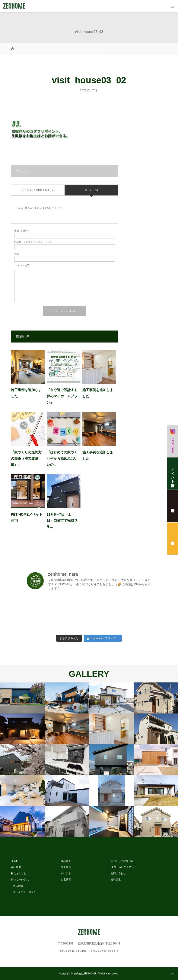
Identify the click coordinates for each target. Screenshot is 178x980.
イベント (66, 873)
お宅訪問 (66, 880)
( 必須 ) (21, 231)
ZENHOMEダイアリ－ (123, 867)
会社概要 (16, 867)
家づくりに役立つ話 (122, 861)
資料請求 (116, 880)
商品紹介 (66, 861)
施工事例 (66, 867)
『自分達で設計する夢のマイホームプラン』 (62, 396)
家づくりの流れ (20, 880)
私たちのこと (19, 873)
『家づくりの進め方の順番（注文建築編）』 (26, 458)
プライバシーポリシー (26, 892)
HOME (15, 861)
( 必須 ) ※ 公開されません (33, 242)
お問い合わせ (118, 873)
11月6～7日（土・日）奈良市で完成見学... (62, 521)
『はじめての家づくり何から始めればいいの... (62, 458)
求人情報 (18, 886)
